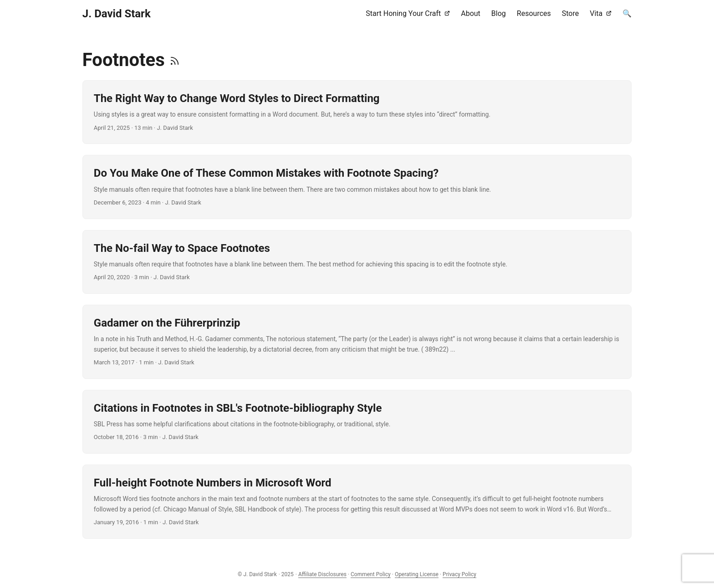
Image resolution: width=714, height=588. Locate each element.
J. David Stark (117, 14)
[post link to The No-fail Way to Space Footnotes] (357, 262)
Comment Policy (371, 574)
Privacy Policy (459, 574)
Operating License (417, 574)
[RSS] (175, 60)
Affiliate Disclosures (322, 574)
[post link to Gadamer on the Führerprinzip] (357, 342)
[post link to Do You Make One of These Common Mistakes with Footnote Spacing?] (357, 187)
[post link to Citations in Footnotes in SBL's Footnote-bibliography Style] (357, 422)
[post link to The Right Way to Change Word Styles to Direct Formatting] (357, 112)
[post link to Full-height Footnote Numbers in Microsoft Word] (357, 502)
